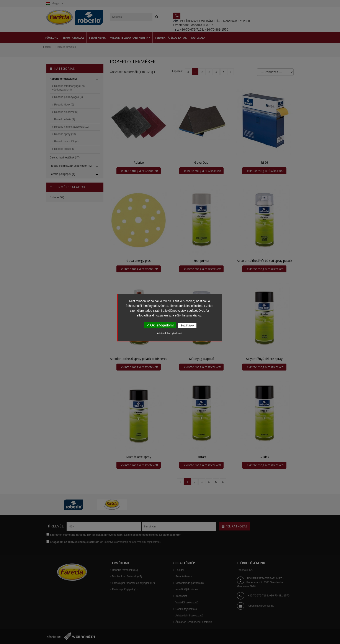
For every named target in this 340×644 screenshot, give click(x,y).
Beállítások (187, 325)
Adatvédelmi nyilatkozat (170, 333)
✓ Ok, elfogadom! (160, 325)
